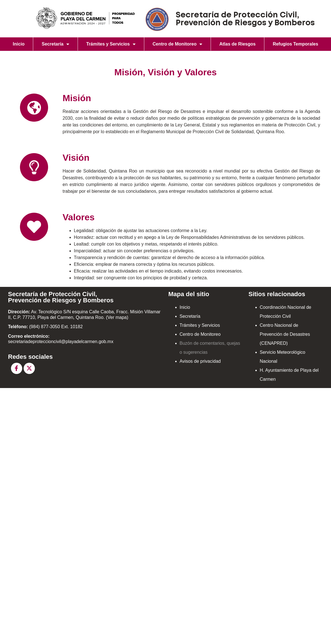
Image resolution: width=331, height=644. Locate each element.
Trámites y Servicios (111, 44)
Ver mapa (117, 317)
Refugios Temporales (296, 44)
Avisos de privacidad (200, 361)
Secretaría (55, 44)
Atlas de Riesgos (237, 44)
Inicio (19, 44)
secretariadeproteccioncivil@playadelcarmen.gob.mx (61, 342)
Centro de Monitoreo (177, 44)
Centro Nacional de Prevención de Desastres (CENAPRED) (285, 334)
